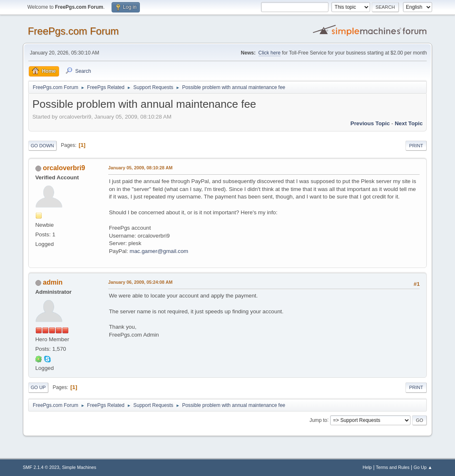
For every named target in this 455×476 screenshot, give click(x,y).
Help (367, 467)
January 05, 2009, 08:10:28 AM (140, 168)
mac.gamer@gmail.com (159, 251)
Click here (270, 53)
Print (416, 146)
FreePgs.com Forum (73, 31)
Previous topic (370, 123)
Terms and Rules (393, 467)
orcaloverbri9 (64, 168)
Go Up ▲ (423, 467)
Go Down (42, 146)
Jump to (318, 420)
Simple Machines (79, 467)
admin (53, 282)
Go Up (38, 387)
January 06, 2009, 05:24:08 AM (140, 282)
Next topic (409, 123)
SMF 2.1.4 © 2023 (41, 467)
